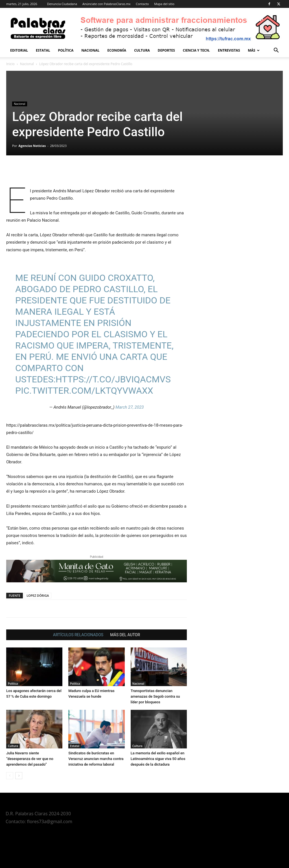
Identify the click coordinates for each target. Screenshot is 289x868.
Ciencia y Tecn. (196, 50)
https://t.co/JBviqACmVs (113, 379)
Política (66, 50)
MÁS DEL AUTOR (125, 635)
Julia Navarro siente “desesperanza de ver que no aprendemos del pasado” (30, 759)
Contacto (142, 4)
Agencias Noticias (32, 146)
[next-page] (19, 776)
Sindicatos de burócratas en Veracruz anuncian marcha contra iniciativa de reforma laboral (96, 759)
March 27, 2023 (130, 407)
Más (254, 50)
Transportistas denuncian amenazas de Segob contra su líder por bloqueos (155, 696)
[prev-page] (10, 776)
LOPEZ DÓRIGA (38, 595)
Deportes (166, 50)
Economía (117, 50)
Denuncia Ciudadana (62, 4)
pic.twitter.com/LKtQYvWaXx (84, 391)
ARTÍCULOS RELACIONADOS (78, 635)
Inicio (10, 64)
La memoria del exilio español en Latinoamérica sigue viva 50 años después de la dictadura (158, 759)
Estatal (43, 50)
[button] (276, 51)
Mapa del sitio (164, 4)
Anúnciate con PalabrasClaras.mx (107, 4)
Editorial (19, 50)
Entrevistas (229, 50)
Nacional (90, 50)
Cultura (142, 50)
